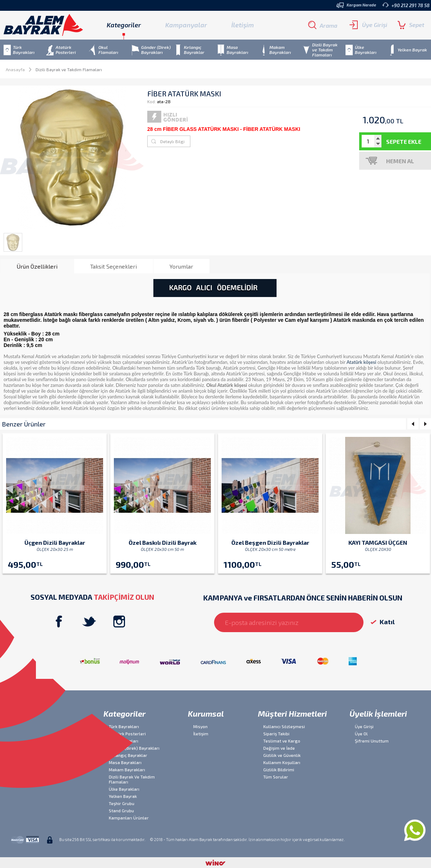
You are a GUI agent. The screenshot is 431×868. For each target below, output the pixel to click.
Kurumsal (206, 713)
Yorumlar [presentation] (181, 266)
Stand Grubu (121, 810)
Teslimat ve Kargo (282, 741)
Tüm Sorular (276, 777)
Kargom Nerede (356, 5)
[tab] (37, 266)
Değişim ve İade (279, 748)
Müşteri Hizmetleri (292, 713)
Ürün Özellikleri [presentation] (37, 266)
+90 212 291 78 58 (406, 5)
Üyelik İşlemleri (378, 713)
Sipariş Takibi (276, 734)
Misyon (200, 726)
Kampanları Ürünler (129, 818)
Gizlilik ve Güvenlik (282, 755)
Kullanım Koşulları (282, 762)
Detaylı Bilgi (172, 141)
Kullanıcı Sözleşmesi (284, 726)
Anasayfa (15, 69)
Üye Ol (361, 734)
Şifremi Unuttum (372, 741)
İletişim (243, 25)
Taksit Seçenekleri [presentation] (113, 266)
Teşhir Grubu (122, 803)
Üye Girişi (368, 25)
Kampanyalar (186, 25)
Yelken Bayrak (123, 796)
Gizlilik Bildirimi (279, 769)
